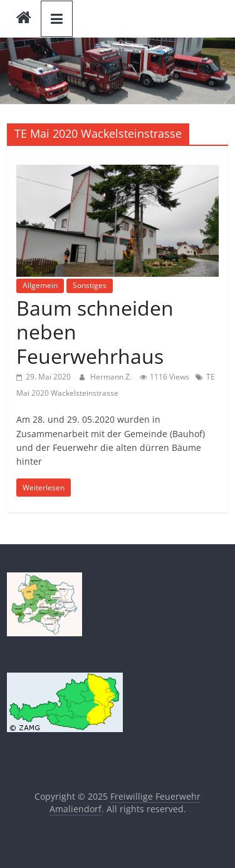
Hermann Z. (112, 377)
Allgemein (40, 285)
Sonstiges (90, 285)
